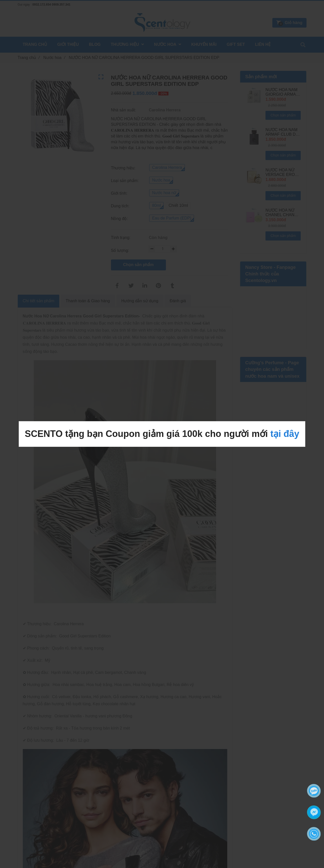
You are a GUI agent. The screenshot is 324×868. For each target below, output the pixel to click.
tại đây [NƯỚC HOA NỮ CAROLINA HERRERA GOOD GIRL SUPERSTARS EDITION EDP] (285, 434)
